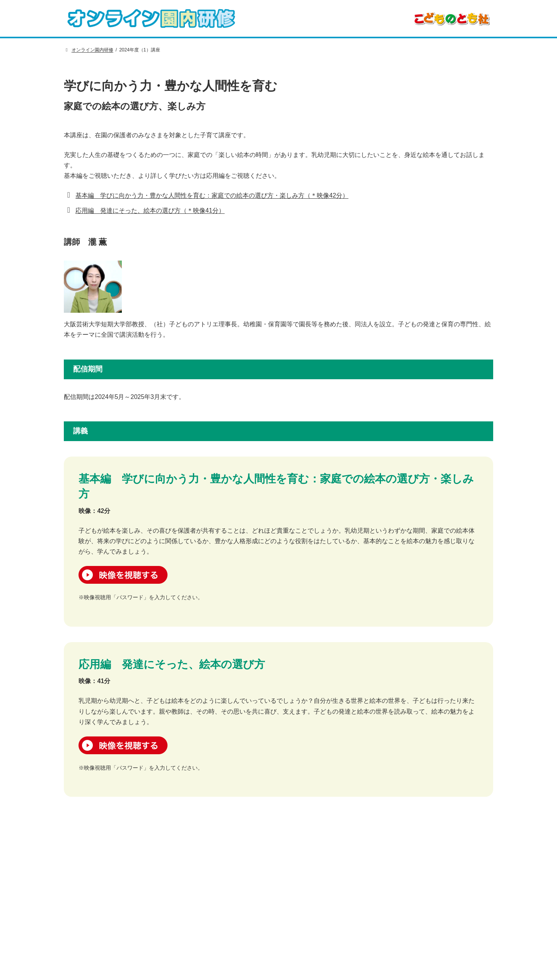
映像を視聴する (123, 575)
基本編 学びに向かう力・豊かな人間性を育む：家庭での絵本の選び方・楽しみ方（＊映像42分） (212, 195)
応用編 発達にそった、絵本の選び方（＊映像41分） (150, 210)
